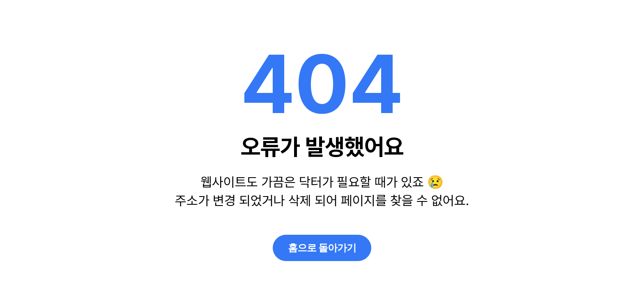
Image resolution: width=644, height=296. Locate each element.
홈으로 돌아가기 (322, 248)
